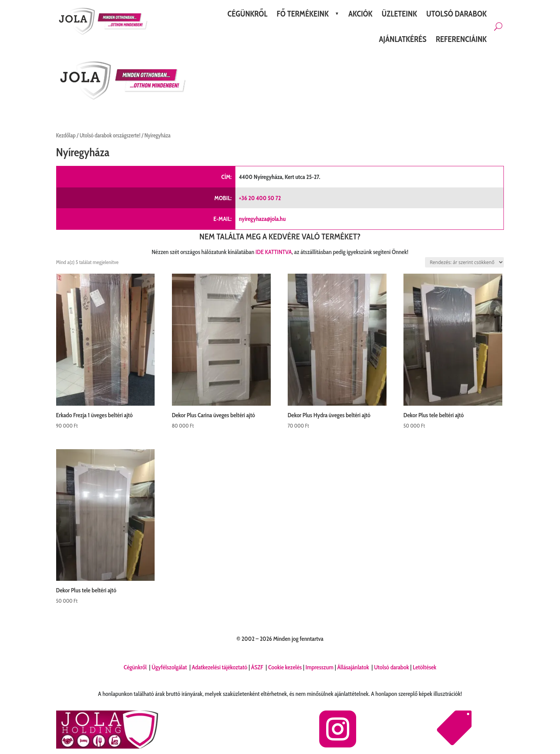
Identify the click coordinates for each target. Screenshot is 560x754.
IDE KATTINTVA (273, 252)
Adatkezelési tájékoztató (220, 667)
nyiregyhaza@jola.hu (262, 219)
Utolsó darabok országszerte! (110, 135)
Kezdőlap (66, 135)
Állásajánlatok (354, 667)
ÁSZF (258, 667)
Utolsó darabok (391, 667)
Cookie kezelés (285, 667)
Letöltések (424, 667)
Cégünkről (136, 667)
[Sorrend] (464, 262)
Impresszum (319, 667)
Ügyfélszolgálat (170, 667)
